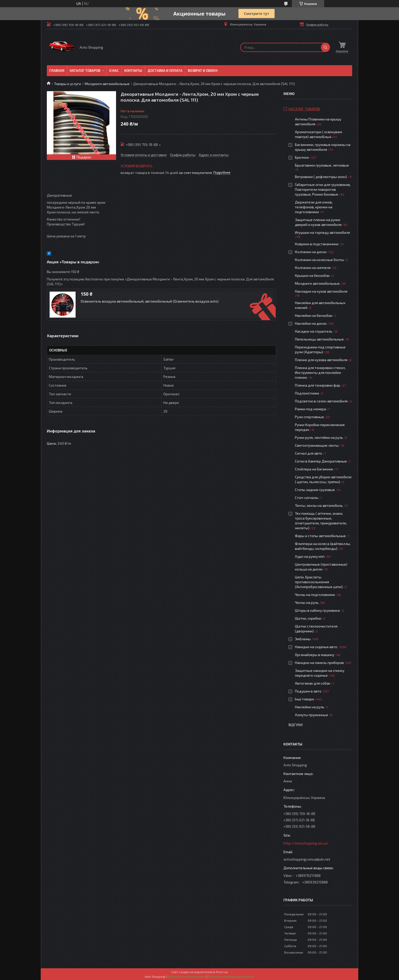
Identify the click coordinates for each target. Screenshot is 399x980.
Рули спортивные (309, 417)
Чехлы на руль (307, 602)
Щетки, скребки (308, 618)
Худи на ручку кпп (310, 556)
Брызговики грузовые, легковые (322, 165)
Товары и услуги (67, 84)
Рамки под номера (310, 409)
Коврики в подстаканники (317, 244)
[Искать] (325, 47)
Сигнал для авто (309, 453)
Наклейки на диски (311, 323)
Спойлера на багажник (314, 469)
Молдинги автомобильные (107, 84)
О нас (114, 71)
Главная (57, 71)
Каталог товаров (85, 71)
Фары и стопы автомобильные (320, 536)
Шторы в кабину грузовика (317, 610)
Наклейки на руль (310, 707)
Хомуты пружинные (311, 715)
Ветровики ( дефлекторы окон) (321, 177)
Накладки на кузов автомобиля (321, 291)
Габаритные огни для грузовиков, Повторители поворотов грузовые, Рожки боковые (323, 189)
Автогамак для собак (313, 683)
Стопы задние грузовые (315, 490)
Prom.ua (222, 972)
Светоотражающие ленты (317, 445)
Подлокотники (307, 393)
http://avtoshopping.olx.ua (305, 843)
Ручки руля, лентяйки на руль (319, 437)
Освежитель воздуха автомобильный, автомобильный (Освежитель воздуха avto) (150, 301)
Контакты (133, 71)
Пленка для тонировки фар (318, 385)
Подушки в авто (308, 691)
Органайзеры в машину (315, 655)
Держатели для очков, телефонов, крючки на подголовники (314, 207)
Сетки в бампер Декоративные (321, 461)
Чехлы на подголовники (315, 595)
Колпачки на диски (311, 252)
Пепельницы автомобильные (319, 339)
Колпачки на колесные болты (319, 260)
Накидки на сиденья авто (316, 647)
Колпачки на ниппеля (313, 268)
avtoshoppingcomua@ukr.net (307, 859)
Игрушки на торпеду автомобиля (322, 232)
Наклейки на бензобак (314, 315)
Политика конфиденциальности (231, 976)
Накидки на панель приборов (319, 663)
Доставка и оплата (165, 71)
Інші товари (304, 699)
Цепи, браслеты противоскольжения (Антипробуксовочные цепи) (319, 582)
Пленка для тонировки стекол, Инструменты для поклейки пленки (320, 372)
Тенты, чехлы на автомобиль (319, 505)
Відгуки (296, 725)
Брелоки (302, 157)
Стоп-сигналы (307, 498)
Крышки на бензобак (312, 275)
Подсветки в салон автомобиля (321, 401)
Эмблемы (303, 639)
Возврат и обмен (203, 71)
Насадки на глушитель (314, 331)
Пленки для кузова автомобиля (321, 360)
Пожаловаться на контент (187, 976)
